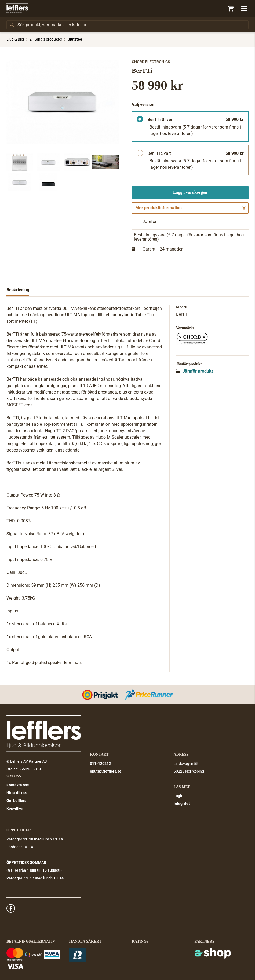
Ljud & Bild (15, 39)
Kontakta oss (18, 785)
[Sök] (127, 25)
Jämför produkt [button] (194, 371)
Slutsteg (75, 39)
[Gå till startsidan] (17, 9)
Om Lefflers (16, 801)
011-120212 (100, 764)
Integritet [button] (182, 803)
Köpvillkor (15, 808)
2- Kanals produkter (46, 39)
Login (178, 796)
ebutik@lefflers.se (106, 771)
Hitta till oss (17, 793)
